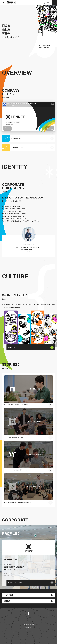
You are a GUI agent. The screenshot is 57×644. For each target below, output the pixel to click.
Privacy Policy (28, 627)
